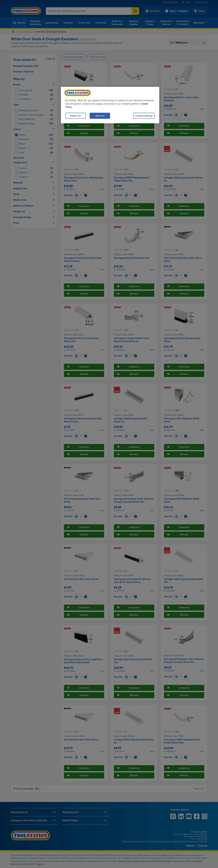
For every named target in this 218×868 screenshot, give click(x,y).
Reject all (76, 116)
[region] (110, 105)
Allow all (100, 116)
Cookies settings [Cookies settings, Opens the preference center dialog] (144, 116)
